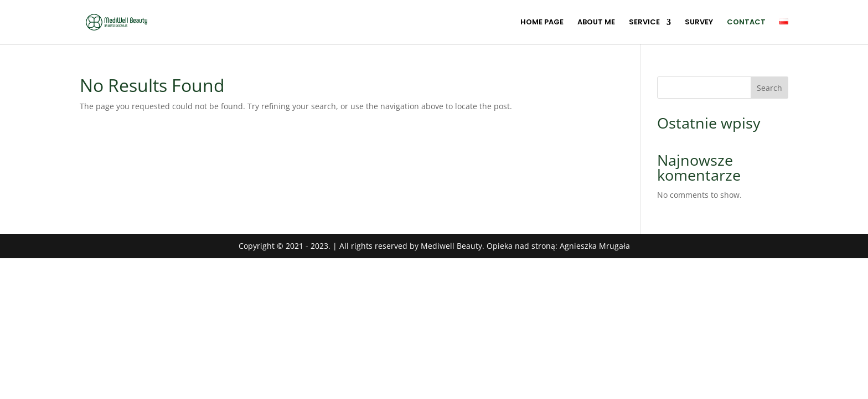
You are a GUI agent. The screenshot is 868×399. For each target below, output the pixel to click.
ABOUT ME (596, 23)
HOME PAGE (542, 23)
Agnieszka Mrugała (595, 246)
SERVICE (644, 23)
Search (769, 88)
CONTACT (746, 23)
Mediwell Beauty (451, 246)
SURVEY (699, 23)
